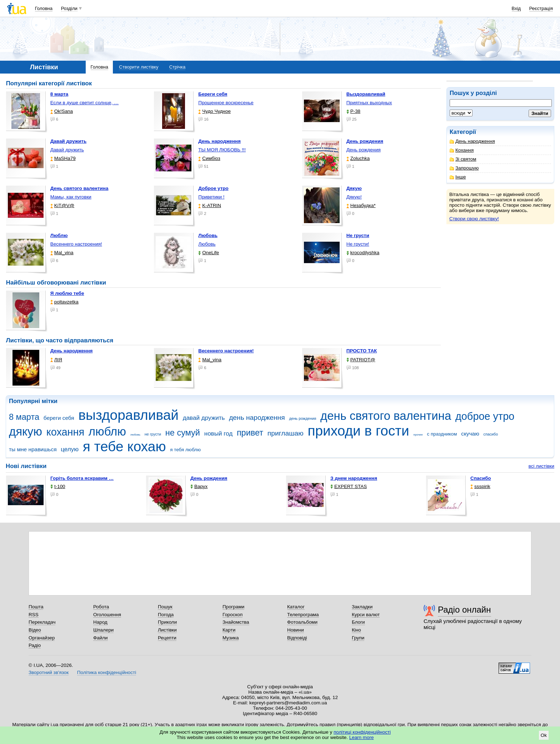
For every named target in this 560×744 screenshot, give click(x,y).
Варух (199, 486)
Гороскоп (232, 615)
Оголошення (107, 615)
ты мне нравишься (33, 449)
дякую (26, 431)
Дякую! (354, 197)
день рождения (302, 418)
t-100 (58, 486)
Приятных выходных (369, 103)
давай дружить (204, 418)
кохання (65, 432)
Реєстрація (541, 8)
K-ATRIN (210, 205)
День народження (472, 141)
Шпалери (103, 630)
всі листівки (541, 466)
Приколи (167, 622)
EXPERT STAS (349, 486)
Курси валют (366, 615)
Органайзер (42, 638)
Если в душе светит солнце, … (85, 103)
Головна (44, 8)
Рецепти (167, 638)
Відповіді (297, 638)
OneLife (209, 253)
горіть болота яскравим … (82, 478)
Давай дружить (67, 150)
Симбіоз (209, 158)
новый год (218, 434)
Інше (458, 177)
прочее (418, 435)
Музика (231, 638)
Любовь (207, 244)
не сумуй (183, 433)
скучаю (470, 434)
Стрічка (177, 67)
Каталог (296, 607)
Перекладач (42, 622)
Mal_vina (62, 253)
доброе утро (485, 416)
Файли (101, 638)
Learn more (362, 737)
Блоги (358, 622)
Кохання (462, 150)
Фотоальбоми (302, 622)
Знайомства (236, 622)
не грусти (153, 434)
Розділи (69, 8)
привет (250, 433)
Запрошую (464, 168)
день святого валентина (386, 416)
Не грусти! (358, 244)
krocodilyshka (363, 253)
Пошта (36, 607)
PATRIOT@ (361, 360)
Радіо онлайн (464, 610)
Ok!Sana (62, 111)
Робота (101, 607)
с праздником (442, 434)
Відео (35, 630)
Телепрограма (303, 615)
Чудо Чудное (214, 111)
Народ (100, 622)
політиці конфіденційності (362, 732)
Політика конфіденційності (107, 672)
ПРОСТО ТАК (362, 351)
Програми (233, 607)
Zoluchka (358, 158)
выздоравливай (128, 415)
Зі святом (463, 159)
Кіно (356, 630)
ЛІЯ (56, 360)
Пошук (165, 607)
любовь (135, 435)
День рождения (364, 150)
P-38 (353, 111)
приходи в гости (358, 431)
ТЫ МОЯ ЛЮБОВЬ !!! (222, 150)
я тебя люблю (185, 450)
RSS (34, 615)
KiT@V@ (62, 205)
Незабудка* (361, 205)
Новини (296, 630)
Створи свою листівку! (474, 219)
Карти (229, 630)
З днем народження (354, 478)
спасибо (491, 434)
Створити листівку (139, 67)
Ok (544, 735)
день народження (257, 418)
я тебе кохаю (124, 446)
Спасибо (481, 478)
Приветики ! (211, 197)
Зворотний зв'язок (49, 672)
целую (70, 449)
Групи (358, 638)
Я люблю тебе (67, 293)
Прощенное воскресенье (226, 103)
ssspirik (480, 486)
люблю (107, 431)
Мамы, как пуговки (71, 197)
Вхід (516, 8)
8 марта (24, 417)
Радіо (35, 645)
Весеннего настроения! (76, 244)
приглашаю (286, 433)
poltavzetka (64, 302)
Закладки (362, 607)
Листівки (167, 630)
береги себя (59, 418)
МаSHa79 (63, 158)
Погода (166, 615)
